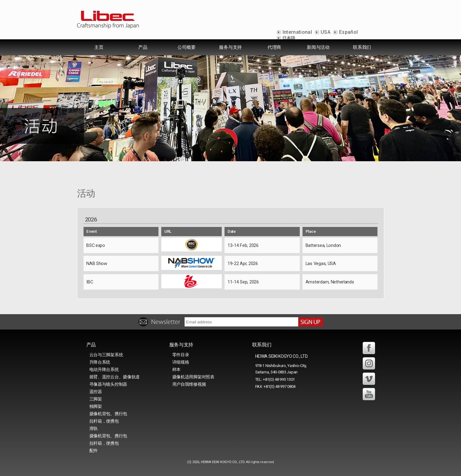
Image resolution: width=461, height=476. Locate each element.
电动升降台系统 (104, 369)
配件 (94, 451)
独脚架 (96, 406)
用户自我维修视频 (189, 384)
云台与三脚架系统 (106, 355)
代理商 (274, 47)
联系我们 (362, 47)
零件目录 (181, 355)
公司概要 (187, 47)
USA (325, 32)
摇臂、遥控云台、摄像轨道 (115, 377)
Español (348, 32)
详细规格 (181, 362)
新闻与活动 (318, 47)
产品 (143, 47)
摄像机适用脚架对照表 (193, 377)
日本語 (288, 38)
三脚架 (96, 399)
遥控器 (96, 392)
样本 (176, 369)
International (297, 32)
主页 (99, 47)
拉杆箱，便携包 (104, 421)
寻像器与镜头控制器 (108, 384)
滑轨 (94, 428)
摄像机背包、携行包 (108, 414)
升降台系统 (100, 362)
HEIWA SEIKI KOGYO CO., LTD (223, 462)
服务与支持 (230, 47)
